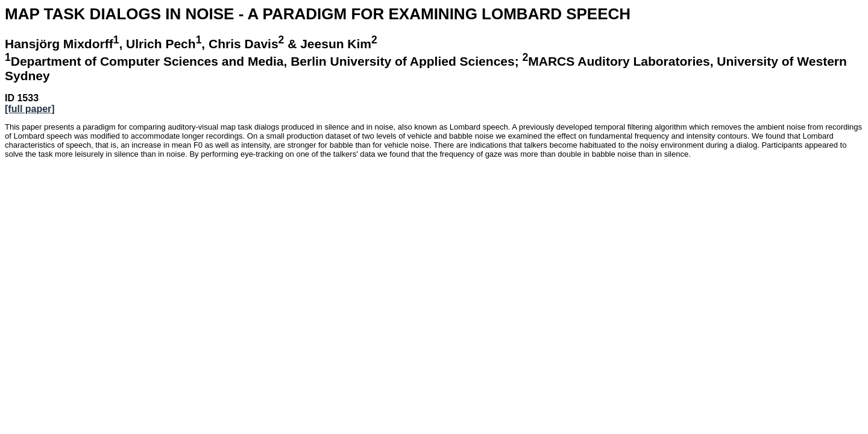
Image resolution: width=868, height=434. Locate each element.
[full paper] (30, 109)
